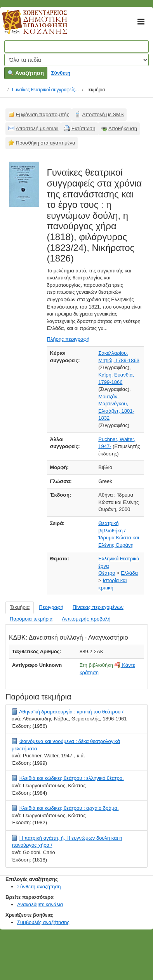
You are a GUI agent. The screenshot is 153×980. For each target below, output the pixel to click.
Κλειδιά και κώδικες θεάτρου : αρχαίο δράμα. (69, 808)
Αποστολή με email (37, 128)
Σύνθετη (61, 73)
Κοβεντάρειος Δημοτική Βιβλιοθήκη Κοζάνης (27, 26)
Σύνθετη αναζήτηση (39, 887)
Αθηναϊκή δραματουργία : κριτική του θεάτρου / (71, 712)
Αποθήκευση (123, 128)
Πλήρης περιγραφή (68, 339)
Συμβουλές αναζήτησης (43, 922)
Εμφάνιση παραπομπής (43, 114)
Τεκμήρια (20, 607)
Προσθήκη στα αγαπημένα (46, 143)
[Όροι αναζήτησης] (76, 47)
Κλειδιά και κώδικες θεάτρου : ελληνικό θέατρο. (72, 778)
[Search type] (76, 60)
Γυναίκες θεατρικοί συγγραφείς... (45, 90)
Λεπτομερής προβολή (86, 619)
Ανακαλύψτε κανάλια (40, 904)
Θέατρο (107, 573)
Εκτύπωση (83, 128)
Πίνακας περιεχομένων (98, 607)
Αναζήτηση (26, 73)
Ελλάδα (129, 573)
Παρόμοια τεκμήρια (31, 619)
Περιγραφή (51, 607)
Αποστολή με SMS (103, 114)
